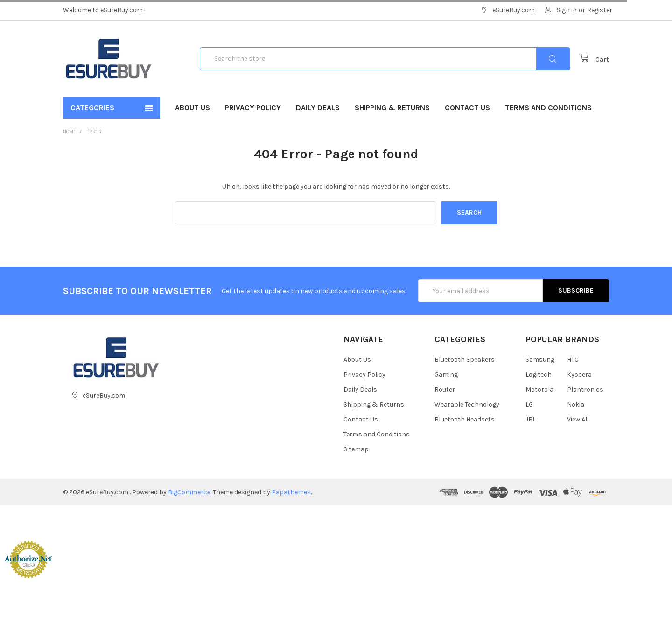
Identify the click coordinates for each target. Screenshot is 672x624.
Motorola (539, 389)
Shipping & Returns (392, 108)
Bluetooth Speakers (465, 360)
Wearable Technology (467, 404)
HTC (573, 360)
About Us (192, 108)
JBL (531, 419)
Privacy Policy (253, 108)
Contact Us (467, 108)
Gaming (446, 375)
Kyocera (579, 375)
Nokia (576, 404)
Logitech (539, 375)
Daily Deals (318, 108)
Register (600, 10)
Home (70, 132)
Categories (92, 108)
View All (578, 419)
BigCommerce (189, 492)
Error (94, 132)
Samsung (540, 360)
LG (529, 404)
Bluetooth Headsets (465, 419)
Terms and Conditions (548, 108)
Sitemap (356, 449)
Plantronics (585, 389)
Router (445, 389)
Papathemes (291, 492)
